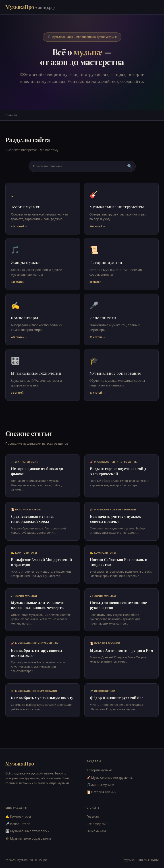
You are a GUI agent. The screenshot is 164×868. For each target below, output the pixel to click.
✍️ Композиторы (18, 817)
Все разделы (96, 824)
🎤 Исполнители (18, 824)
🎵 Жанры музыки (101, 785)
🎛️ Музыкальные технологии (27, 831)
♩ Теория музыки (99, 770)
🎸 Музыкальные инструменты (110, 778)
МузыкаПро (30, 7)
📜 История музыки (102, 792)
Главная (11, 115)
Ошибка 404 (97, 831)
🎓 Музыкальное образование (28, 838)
